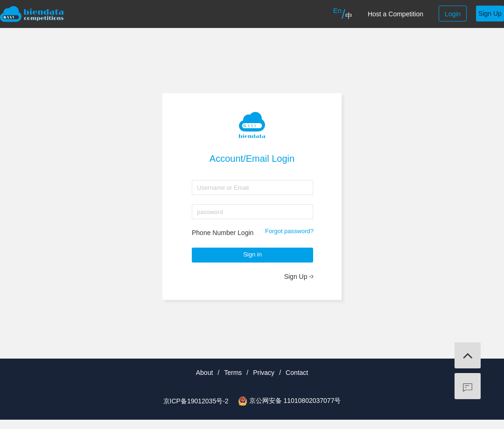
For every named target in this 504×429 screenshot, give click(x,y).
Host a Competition (395, 14)
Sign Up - (299, 277)
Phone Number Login (223, 233)
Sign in (252, 254)
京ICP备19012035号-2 (196, 401)
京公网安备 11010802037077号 (295, 401)
